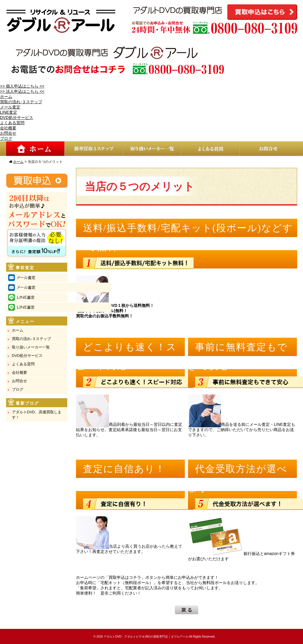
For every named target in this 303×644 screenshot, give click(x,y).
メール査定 (10, 107)
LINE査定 (9, 112)
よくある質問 (12, 123)
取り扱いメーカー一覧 (31, 347)
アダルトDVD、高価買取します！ (37, 415)
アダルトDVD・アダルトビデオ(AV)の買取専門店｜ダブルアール (146, 637)
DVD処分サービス (17, 118)
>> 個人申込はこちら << (22, 86)
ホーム (6, 97)
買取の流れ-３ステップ (21, 102)
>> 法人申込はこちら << (22, 91)
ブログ (6, 138)
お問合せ (8, 133)
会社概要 (8, 128)
